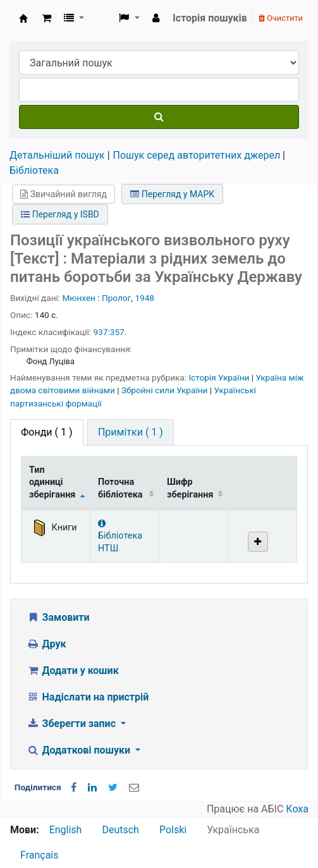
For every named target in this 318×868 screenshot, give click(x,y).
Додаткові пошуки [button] (80, 750)
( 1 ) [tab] (47, 432)
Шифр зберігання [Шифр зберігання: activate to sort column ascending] (190, 488)
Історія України (220, 377)
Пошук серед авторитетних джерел (197, 155)
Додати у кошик (73, 670)
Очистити (281, 18)
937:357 (109, 332)
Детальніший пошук (57, 155)
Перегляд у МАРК (172, 194)
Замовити (58, 617)
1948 (144, 298)
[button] (46, 18)
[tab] (131, 432)
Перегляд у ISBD (60, 214)
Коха (297, 809)
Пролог (116, 298)
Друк (46, 644)
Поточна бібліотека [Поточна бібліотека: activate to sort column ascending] (120, 488)
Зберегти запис (72, 724)
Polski (173, 830)
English (66, 830)
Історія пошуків (210, 18)
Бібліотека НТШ (120, 536)
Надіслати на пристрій (88, 697)
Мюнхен (79, 298)
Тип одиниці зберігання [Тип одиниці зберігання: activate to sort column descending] (52, 482)
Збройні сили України (166, 390)
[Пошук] (159, 117)
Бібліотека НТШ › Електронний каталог (23, 18)
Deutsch (120, 830)
